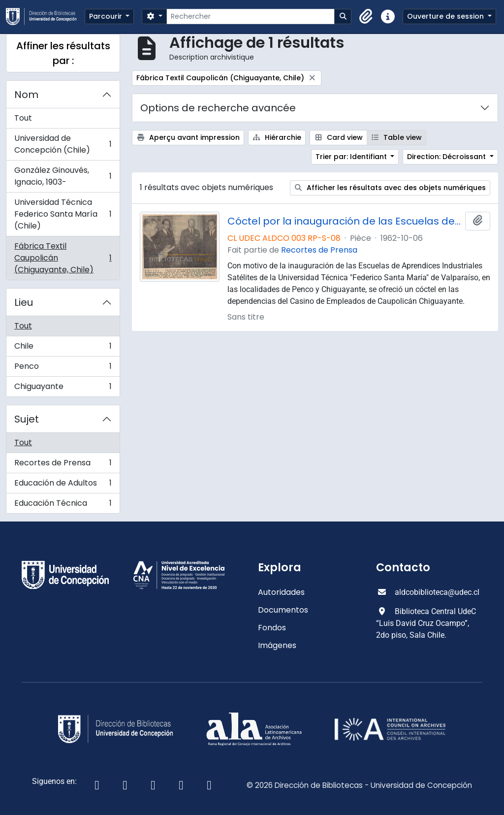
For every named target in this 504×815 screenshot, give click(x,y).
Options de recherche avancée (218, 108)
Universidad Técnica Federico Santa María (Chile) (63, 214)
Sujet (27, 419)
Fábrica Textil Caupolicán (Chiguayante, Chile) (63, 258)
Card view (338, 137)
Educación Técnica (63, 505)
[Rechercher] (251, 16)
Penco (63, 369)
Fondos (272, 628)
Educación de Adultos (63, 485)
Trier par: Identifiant (352, 157)
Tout (23, 118)
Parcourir (107, 16)
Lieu (24, 302)
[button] (366, 17)
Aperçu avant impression (188, 137)
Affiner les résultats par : (63, 53)
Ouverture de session (446, 16)
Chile (63, 348)
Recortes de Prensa (63, 465)
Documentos (283, 610)
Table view (397, 137)
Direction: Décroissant (447, 157)
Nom (26, 95)
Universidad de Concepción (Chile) (63, 144)
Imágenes (277, 645)
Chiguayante (63, 389)
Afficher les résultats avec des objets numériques (390, 188)
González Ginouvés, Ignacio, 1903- (63, 176)
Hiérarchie (277, 137)
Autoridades (281, 592)
